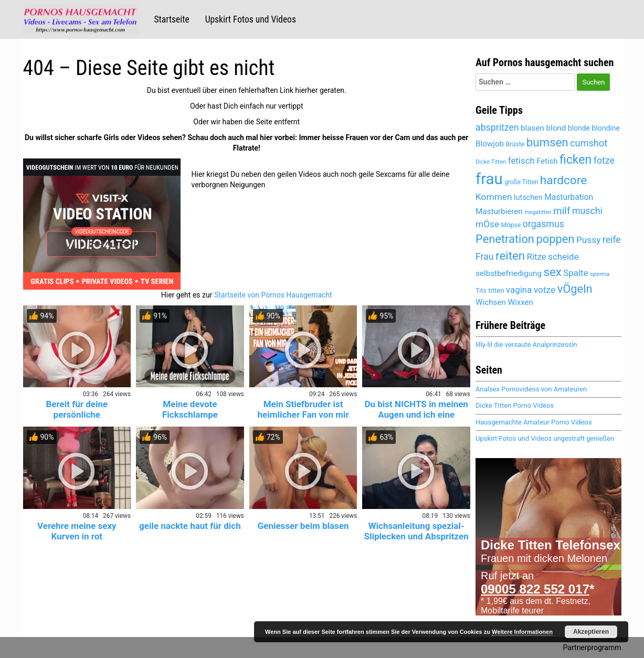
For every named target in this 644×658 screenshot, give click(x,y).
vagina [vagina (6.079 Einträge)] (519, 290)
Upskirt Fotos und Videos (251, 19)
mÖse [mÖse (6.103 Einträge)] (487, 224)
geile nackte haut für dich (190, 526)
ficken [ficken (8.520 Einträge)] (576, 160)
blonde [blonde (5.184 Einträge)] (579, 128)
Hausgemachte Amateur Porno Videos (534, 422)
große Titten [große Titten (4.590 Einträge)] (521, 182)
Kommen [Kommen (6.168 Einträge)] (494, 197)
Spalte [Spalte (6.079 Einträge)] (576, 273)
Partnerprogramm (592, 648)
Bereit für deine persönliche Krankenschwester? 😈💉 (77, 415)
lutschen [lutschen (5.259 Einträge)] (528, 198)
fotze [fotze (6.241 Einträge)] (604, 161)
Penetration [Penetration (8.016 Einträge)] (505, 239)
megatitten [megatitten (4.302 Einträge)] (538, 212)
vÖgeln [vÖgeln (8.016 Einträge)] (575, 289)
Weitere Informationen (522, 632)
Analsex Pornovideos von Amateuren (531, 389)
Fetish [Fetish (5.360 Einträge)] (547, 161)
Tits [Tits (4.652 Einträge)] (481, 291)
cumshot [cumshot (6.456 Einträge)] (589, 143)
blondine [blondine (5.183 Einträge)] (606, 128)
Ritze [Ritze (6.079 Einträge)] (537, 257)
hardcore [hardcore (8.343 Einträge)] (563, 180)
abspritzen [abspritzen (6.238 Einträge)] (497, 128)
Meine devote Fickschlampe (190, 409)
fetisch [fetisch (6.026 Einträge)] (521, 161)
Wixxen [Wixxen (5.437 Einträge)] (520, 302)
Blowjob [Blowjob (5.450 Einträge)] (490, 144)
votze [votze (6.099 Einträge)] (545, 290)
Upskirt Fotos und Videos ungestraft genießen (545, 438)
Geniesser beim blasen (303, 526)
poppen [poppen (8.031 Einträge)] (555, 239)
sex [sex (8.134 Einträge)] (553, 272)
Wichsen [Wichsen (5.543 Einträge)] (491, 302)
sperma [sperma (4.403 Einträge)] (600, 274)
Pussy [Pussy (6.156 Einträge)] (589, 240)
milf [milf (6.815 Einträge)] (562, 211)
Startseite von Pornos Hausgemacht (273, 295)
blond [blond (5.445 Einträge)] (556, 128)
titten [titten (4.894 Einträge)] (496, 290)
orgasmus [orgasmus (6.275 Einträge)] (543, 224)
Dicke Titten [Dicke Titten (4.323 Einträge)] (491, 162)
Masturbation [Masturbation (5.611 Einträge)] (569, 197)
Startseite (172, 19)
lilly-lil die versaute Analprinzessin (526, 344)
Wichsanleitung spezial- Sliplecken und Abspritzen (416, 531)
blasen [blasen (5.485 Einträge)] (532, 128)
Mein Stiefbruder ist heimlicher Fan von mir (303, 409)
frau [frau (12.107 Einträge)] (489, 179)
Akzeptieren (591, 632)
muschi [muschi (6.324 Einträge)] (587, 211)
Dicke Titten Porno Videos (515, 405)
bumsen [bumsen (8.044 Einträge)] (547, 142)
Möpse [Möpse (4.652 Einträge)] (511, 225)
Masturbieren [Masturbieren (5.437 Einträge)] (499, 211)
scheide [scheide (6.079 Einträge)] (563, 257)
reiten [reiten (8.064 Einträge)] (510, 256)
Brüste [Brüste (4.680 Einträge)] (515, 144)
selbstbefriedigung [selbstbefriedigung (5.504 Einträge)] (509, 273)
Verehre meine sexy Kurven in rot (77, 531)
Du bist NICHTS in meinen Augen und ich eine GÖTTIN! (416, 415)
